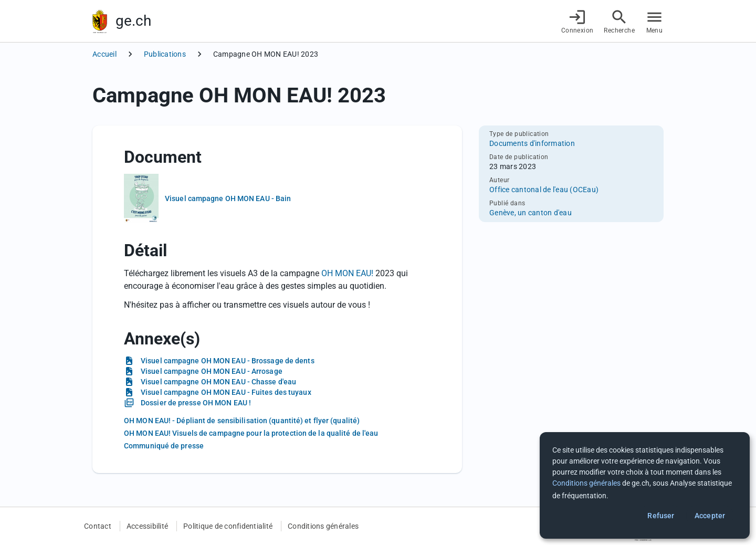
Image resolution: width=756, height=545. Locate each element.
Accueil (104, 54)
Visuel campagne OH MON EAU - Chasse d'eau (218, 382)
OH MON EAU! (348, 273)
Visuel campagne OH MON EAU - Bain (228, 198)
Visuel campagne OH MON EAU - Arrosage (212, 371)
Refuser (661, 516)
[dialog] (645, 485)
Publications (165, 54)
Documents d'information (532, 143)
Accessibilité (147, 526)
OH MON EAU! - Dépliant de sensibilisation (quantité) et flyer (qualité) (242, 421)
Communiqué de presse (164, 446)
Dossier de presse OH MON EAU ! (196, 403)
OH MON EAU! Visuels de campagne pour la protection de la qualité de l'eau (251, 433)
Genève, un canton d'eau (531, 213)
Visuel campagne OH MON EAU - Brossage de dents (228, 361)
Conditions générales (323, 526)
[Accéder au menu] (654, 21)
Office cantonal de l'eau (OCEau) (544, 190)
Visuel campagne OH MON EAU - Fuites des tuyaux (226, 392)
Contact (98, 526)
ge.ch (133, 21)
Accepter (710, 516)
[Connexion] (577, 21)
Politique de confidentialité (228, 526)
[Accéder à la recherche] (619, 21)
